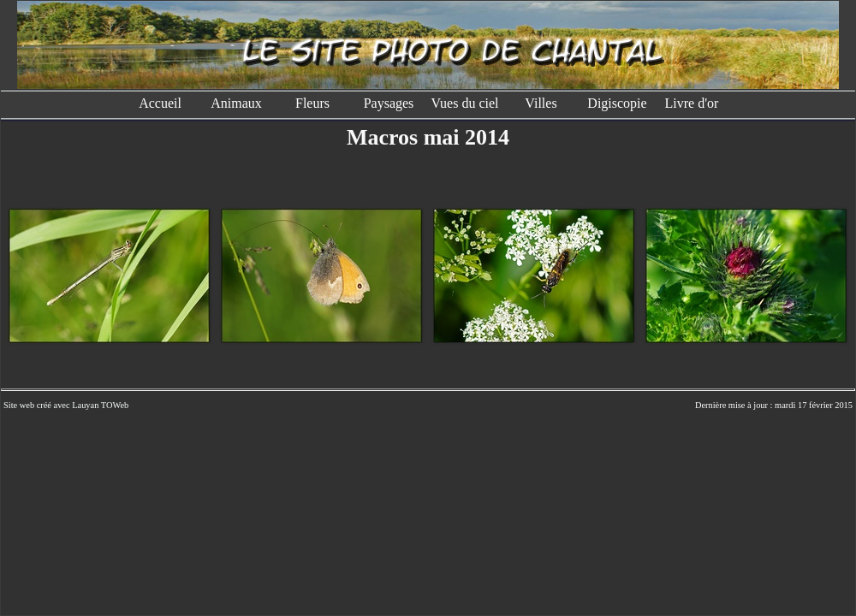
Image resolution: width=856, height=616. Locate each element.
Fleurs (312, 103)
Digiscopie (617, 103)
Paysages (389, 103)
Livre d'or (694, 103)
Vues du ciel (464, 103)
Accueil (160, 103)
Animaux (236, 103)
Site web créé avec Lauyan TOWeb (66, 405)
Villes (541, 103)
